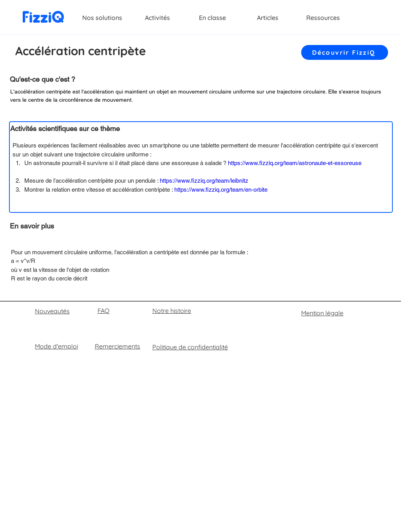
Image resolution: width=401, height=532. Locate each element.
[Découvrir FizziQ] (345, 52)
